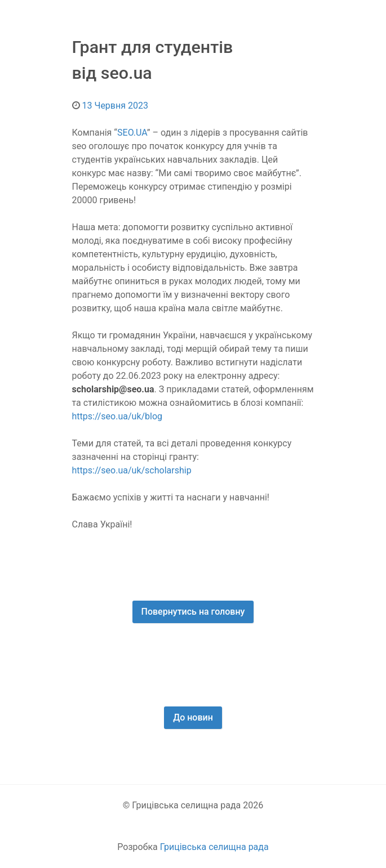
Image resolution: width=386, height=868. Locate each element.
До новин (193, 717)
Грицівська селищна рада (214, 847)
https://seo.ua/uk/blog (117, 416)
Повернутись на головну (193, 612)
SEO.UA (132, 133)
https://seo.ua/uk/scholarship (132, 470)
